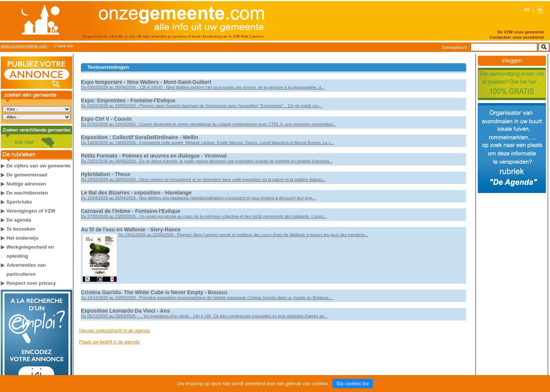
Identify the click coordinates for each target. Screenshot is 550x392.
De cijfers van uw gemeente (39, 166)
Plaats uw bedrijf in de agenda (109, 342)
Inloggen (512, 61)
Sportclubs (19, 202)
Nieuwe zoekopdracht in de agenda (114, 331)
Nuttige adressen (26, 184)
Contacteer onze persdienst (517, 37)
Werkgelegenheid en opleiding (30, 251)
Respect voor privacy (31, 283)
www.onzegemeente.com (24, 46)
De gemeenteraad (27, 175)
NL (540, 10)
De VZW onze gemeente (521, 32)
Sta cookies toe (353, 384)
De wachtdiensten (27, 193)
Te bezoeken (21, 229)
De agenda (19, 220)
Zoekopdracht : (456, 47)
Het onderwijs (22, 238)
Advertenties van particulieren (26, 270)
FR (527, 10)
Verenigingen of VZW (31, 211)
